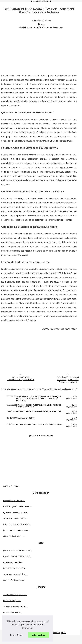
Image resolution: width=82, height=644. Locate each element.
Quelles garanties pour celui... (16, 512)
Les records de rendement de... (17, 530)
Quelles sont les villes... (13, 562)
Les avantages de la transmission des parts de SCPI (21, 378)
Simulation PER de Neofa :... (16, 606)
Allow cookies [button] (39, 635)
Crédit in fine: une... (12, 486)
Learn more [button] (28, 628)
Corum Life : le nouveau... (14, 580)
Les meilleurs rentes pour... (15, 568)
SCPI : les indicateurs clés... (15, 518)
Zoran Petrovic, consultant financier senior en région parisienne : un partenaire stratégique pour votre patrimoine (38, 398)
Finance (42, 24)
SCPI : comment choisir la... (15, 574)
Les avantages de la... (13, 612)
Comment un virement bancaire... (18, 557)
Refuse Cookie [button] (17, 635)
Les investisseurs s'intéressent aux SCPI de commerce (40, 424)
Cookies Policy (55, 633)
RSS (64, 633)
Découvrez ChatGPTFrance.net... (18, 551)
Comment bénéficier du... (14, 536)
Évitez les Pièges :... (12, 601)
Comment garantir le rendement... (18, 506)
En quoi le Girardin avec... (14, 501)
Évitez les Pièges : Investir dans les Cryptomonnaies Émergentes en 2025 (39, 406)
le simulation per (10, 93)
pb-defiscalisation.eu (42, 21)
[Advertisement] (39, 50)
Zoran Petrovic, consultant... (15, 595)
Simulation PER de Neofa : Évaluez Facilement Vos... (42, 27)
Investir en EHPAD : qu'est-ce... (17, 524)
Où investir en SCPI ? (25, 418)
